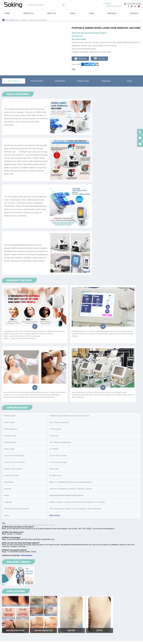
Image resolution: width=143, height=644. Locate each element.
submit (71, 529)
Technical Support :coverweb (102, 641)
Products (25, 20)
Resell (32, 508)
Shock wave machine (58, 617)
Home (18, 20)
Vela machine (133, 617)
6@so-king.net (55, 360)
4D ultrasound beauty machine (111, 617)
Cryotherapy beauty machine (82, 617)
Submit (132, 602)
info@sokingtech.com (114, 6)
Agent (41, 508)
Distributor (20, 508)
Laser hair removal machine (39, 20)
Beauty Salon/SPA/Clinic (57, 508)
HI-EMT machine (12, 617)
